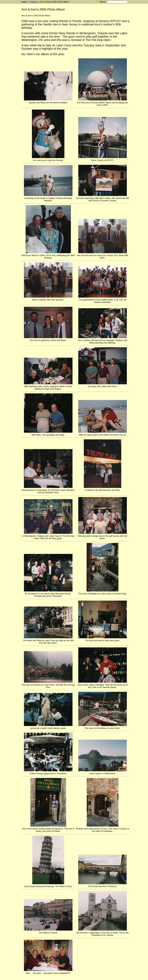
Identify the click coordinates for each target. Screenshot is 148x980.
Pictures (34, 2)
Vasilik (24, 2)
